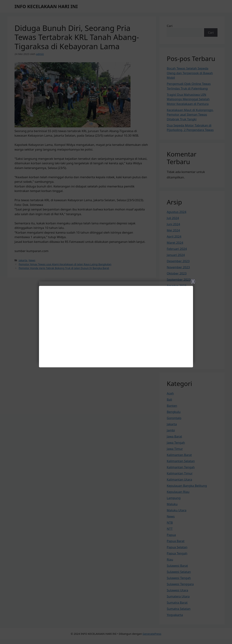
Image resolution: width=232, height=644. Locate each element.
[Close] (116, 322)
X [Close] (193, 281)
